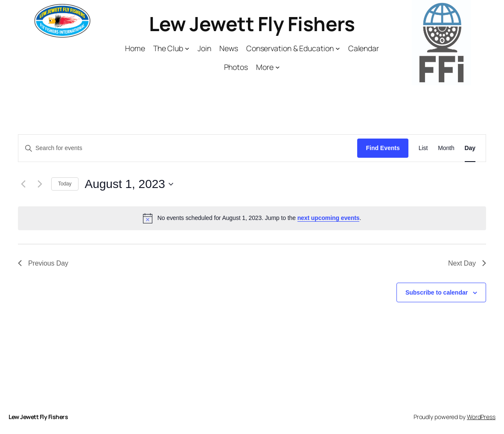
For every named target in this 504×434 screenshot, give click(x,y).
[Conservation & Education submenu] (338, 48)
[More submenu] (278, 67)
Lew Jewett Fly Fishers (252, 24)
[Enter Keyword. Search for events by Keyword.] (188, 148)
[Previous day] (23, 184)
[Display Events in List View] (423, 148)
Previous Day (43, 263)
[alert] (252, 218)
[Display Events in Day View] (470, 148)
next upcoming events (329, 218)
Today (65, 184)
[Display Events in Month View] (446, 148)
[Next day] (40, 184)
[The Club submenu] (187, 48)
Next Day (467, 263)
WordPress (481, 417)
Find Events (383, 148)
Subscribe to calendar (437, 292)
